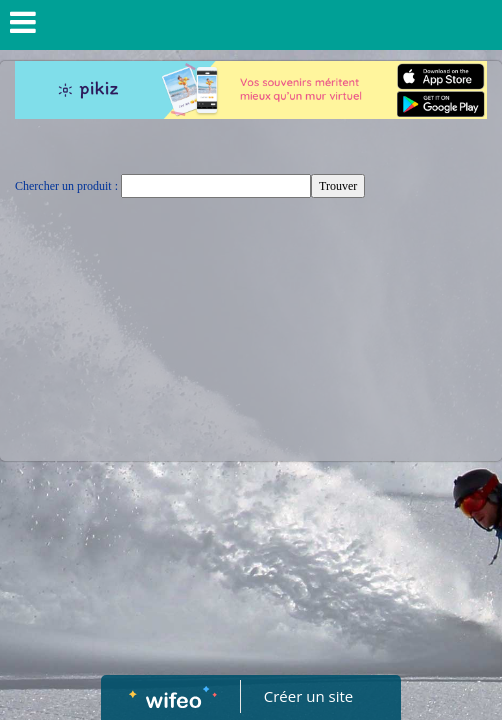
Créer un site (308, 696)
